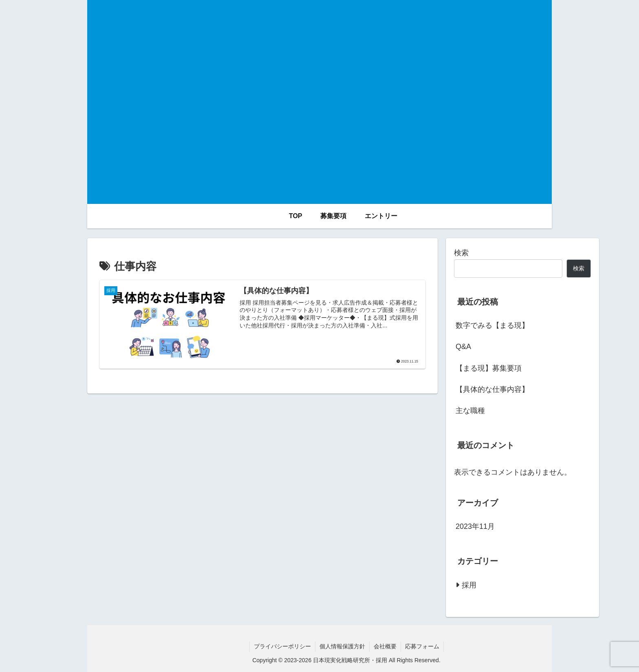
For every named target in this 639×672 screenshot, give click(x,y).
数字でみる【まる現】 (492, 325)
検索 (461, 253)
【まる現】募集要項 (489, 368)
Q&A (463, 347)
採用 (469, 585)
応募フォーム (422, 646)
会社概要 (385, 646)
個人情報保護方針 (342, 646)
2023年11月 (475, 526)
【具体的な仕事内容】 (492, 389)
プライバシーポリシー (282, 646)
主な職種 (470, 411)
